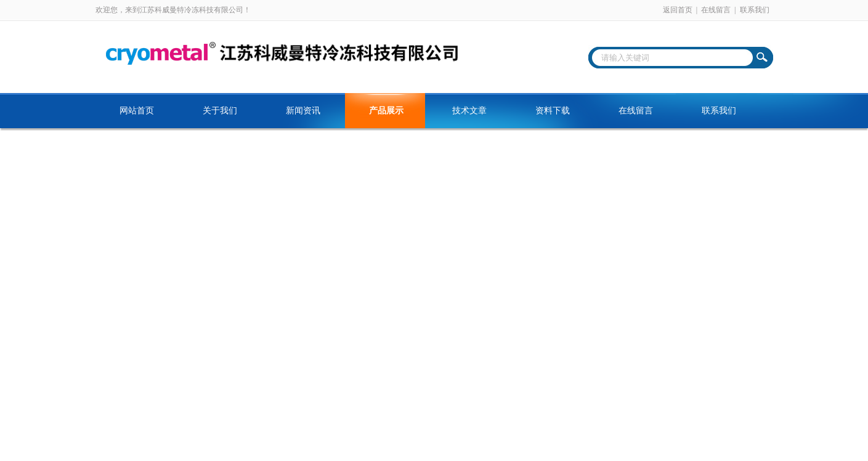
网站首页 (137, 111)
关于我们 (220, 111)
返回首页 (678, 10)
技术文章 (469, 111)
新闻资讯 (303, 111)
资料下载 (553, 111)
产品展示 (386, 111)
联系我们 (755, 10)
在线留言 (716, 10)
